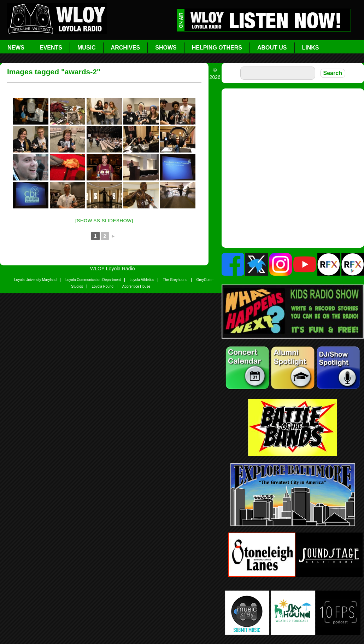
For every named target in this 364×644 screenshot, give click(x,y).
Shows (166, 48)
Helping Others (217, 48)
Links (311, 48)
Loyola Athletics (142, 280)
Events (51, 48)
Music (87, 48)
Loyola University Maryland (35, 280)
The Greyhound (175, 280)
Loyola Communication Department (93, 280)
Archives (126, 48)
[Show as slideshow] (104, 221)
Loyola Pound (103, 286)
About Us (272, 48)
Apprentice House (136, 286)
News (16, 48)
